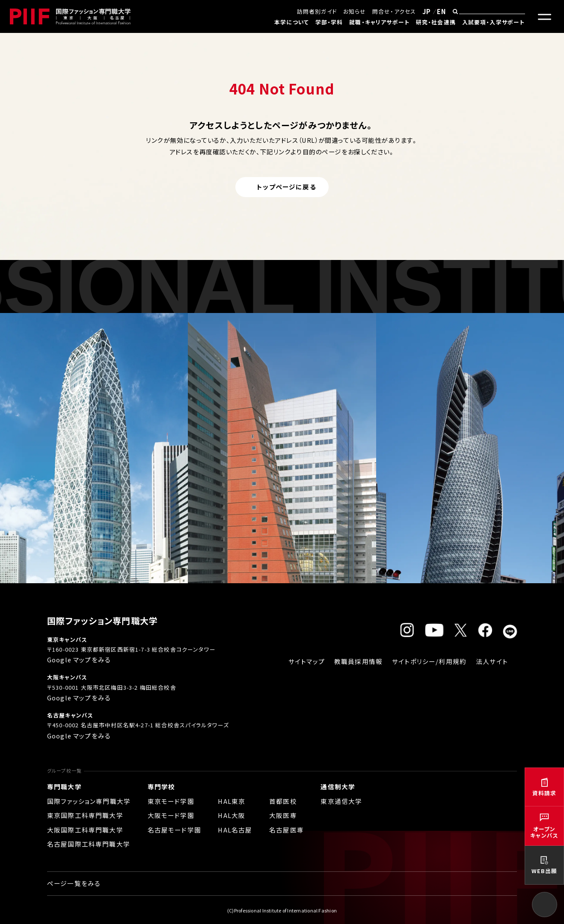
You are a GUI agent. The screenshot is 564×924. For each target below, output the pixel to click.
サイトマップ (307, 661)
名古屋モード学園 (174, 830)
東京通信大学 (341, 801)
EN (442, 11)
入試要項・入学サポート (494, 22)
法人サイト (492, 661)
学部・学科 (329, 22)
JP (427, 11)
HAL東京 (232, 801)
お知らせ (355, 11)
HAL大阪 (232, 815)
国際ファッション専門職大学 (89, 801)
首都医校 (283, 801)
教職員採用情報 (358, 661)
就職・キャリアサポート (379, 22)
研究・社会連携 (436, 22)
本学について (292, 22)
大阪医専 (283, 815)
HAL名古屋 (235, 830)
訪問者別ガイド (317, 11)
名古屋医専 (286, 830)
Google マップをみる (79, 660)
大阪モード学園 (171, 815)
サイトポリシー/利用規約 (429, 661)
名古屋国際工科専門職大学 (89, 844)
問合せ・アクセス (394, 11)
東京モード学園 (171, 801)
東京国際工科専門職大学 (85, 815)
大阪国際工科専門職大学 (85, 830)
